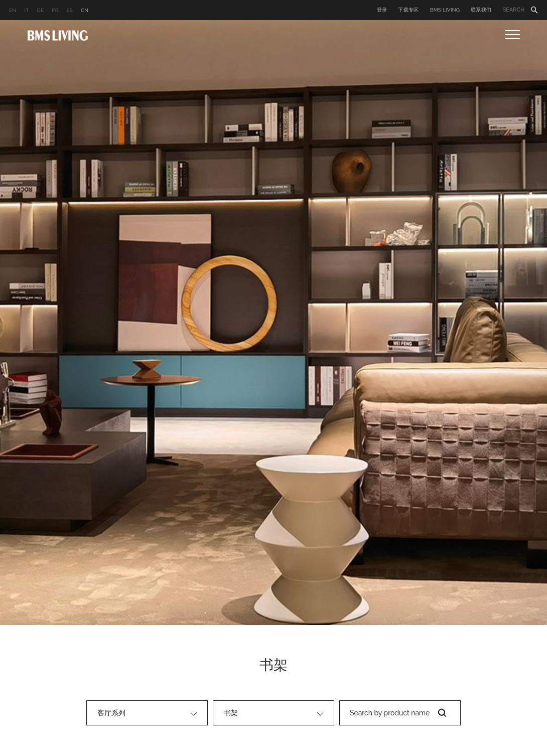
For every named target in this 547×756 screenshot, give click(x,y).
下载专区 (408, 10)
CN (85, 10)
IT (26, 10)
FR (55, 10)
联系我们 (481, 10)
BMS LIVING (445, 10)
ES (70, 10)
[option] (273, 323)
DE (41, 10)
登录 (382, 10)
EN (13, 10)
